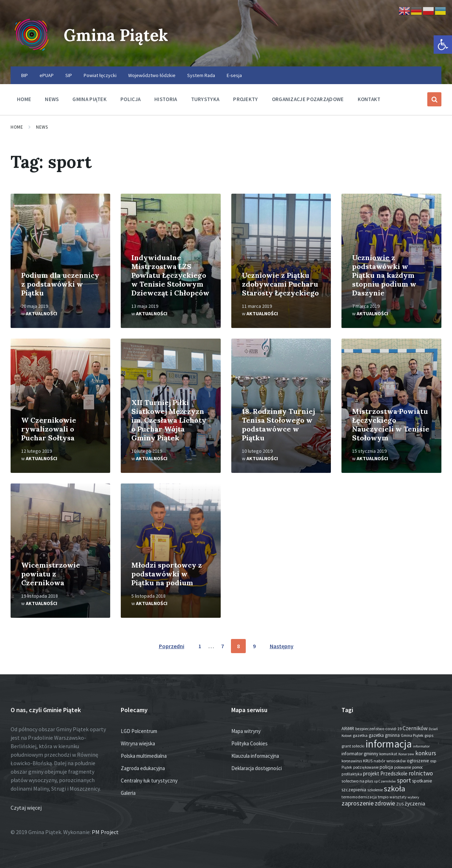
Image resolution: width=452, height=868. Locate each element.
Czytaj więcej (26, 808)
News (42, 127)
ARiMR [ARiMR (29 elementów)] (348, 728)
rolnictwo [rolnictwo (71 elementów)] (421, 773)
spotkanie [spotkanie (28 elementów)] (422, 781)
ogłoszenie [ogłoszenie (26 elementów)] (418, 761)
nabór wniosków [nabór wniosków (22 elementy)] (390, 761)
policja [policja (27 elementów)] (386, 767)
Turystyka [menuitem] (205, 99)
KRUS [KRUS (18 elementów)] (368, 761)
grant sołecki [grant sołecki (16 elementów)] (353, 746)
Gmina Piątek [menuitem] (90, 99)
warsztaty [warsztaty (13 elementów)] (398, 797)
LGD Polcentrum (139, 731)
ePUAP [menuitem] (47, 75)
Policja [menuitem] (130, 99)
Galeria (128, 793)
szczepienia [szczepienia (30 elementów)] (354, 790)
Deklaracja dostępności (257, 768)
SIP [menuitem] (69, 75)
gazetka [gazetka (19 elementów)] (360, 735)
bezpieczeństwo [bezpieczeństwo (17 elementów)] (370, 729)
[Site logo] (32, 53)
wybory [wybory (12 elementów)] (413, 797)
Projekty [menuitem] (245, 99)
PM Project (105, 832)
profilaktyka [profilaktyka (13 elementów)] (352, 774)
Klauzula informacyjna (255, 756)
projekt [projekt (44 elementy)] (371, 773)
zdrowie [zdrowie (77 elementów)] (385, 803)
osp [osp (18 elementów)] (433, 761)
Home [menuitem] (24, 99)
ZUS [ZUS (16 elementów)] (400, 804)
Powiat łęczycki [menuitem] (100, 75)
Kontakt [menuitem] (369, 99)
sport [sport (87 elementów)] (404, 780)
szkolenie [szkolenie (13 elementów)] (375, 790)
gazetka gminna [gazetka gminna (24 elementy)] (384, 735)
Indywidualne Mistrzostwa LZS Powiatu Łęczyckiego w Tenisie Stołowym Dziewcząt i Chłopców (170, 275)
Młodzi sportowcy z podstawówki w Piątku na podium (167, 574)
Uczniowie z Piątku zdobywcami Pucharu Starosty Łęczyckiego (280, 284)
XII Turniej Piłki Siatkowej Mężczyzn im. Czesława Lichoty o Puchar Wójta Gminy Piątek (169, 420)
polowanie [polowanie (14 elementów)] (403, 767)
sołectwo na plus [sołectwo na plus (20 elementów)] (357, 781)
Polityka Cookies (249, 743)
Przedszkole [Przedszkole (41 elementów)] (394, 773)
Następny (282, 646)
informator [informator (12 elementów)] (421, 746)
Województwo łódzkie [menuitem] (152, 75)
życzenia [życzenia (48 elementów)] (415, 804)
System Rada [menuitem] (201, 75)
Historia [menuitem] (166, 99)
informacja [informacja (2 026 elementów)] (389, 744)
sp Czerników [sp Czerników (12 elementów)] (385, 781)
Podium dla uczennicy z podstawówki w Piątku (60, 284)
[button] (443, 45)
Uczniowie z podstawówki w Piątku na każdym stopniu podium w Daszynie (384, 275)
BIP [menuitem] (25, 75)
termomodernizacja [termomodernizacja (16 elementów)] (359, 797)
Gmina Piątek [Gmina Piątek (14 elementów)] (412, 735)
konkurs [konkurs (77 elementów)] (426, 753)
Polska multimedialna (144, 756)
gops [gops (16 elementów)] (429, 735)
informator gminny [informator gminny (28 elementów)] (360, 754)
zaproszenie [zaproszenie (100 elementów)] (358, 803)
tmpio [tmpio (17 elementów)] (383, 797)
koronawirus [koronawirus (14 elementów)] (352, 761)
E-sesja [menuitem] (234, 75)
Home (17, 127)
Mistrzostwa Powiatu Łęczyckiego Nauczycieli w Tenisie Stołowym (391, 424)
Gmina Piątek (119, 35)
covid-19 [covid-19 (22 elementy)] (393, 728)
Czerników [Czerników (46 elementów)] (415, 728)
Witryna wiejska (138, 743)
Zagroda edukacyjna (143, 768)
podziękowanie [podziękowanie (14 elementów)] (366, 767)
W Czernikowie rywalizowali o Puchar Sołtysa (49, 429)
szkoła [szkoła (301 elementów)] (394, 788)
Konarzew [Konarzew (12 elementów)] (406, 754)
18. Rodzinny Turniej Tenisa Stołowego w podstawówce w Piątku (278, 424)
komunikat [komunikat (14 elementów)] (388, 754)
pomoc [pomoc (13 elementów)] (418, 767)
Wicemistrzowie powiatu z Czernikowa (51, 574)
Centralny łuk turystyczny (149, 781)
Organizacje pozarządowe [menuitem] (308, 99)
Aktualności (41, 313)
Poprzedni (172, 646)
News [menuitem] (52, 99)
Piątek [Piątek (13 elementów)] (347, 767)
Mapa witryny (246, 731)
